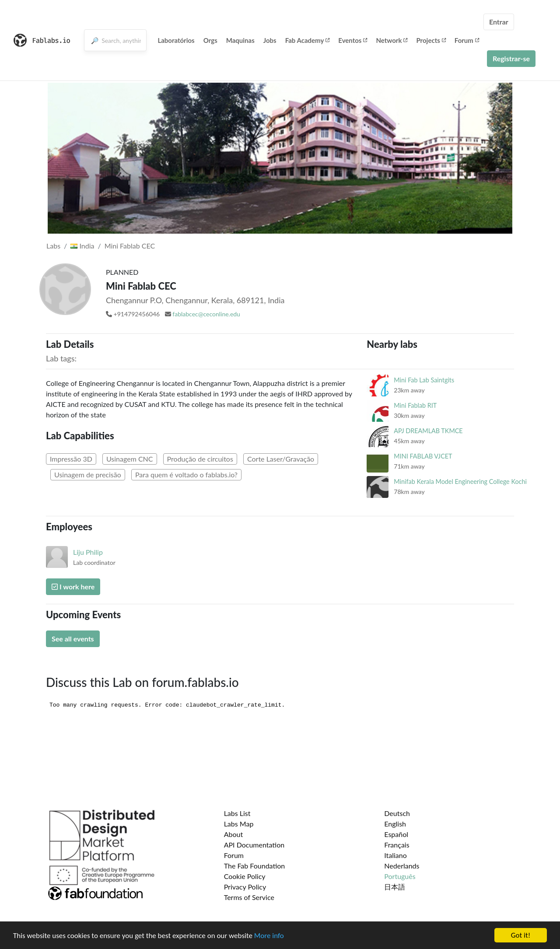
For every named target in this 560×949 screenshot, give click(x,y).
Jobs (270, 40)
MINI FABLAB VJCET (423, 456)
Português (400, 876)
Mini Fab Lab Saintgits (424, 380)
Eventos (353, 40)
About (234, 834)
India (82, 246)
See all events (73, 639)
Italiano (395, 855)
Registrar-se (511, 58)
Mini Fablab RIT (415, 405)
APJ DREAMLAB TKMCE (428, 431)
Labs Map (239, 824)
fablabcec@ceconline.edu (206, 314)
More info (269, 936)
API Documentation (254, 845)
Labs (53, 246)
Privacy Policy (245, 887)
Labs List (237, 813)
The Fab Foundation (255, 866)
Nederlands (402, 866)
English (395, 824)
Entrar (499, 22)
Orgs (210, 40)
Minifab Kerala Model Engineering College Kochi (460, 482)
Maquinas (240, 40)
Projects (431, 40)
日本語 (395, 887)
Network (392, 40)
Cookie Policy (245, 876)
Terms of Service (249, 897)
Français (397, 845)
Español (396, 834)
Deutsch (397, 813)
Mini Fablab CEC (130, 246)
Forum (467, 40)
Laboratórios (176, 40)
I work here (73, 587)
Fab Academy (308, 40)
